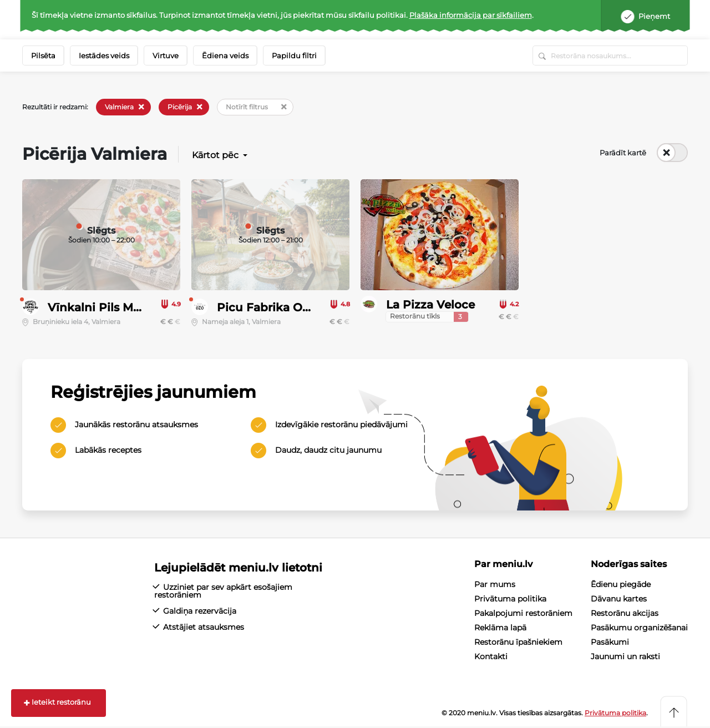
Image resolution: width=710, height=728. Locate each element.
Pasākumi (610, 643)
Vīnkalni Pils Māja (99, 307)
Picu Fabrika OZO (268, 307)
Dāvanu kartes (619, 599)
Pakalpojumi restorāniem (523, 614)
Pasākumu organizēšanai (639, 628)
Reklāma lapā (500, 628)
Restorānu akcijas (625, 614)
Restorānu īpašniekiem (518, 643)
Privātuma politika (510, 599)
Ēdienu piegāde (621, 585)
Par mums (495, 585)
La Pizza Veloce (430, 305)
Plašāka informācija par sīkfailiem (471, 15)
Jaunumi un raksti (625, 657)
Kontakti (491, 657)
